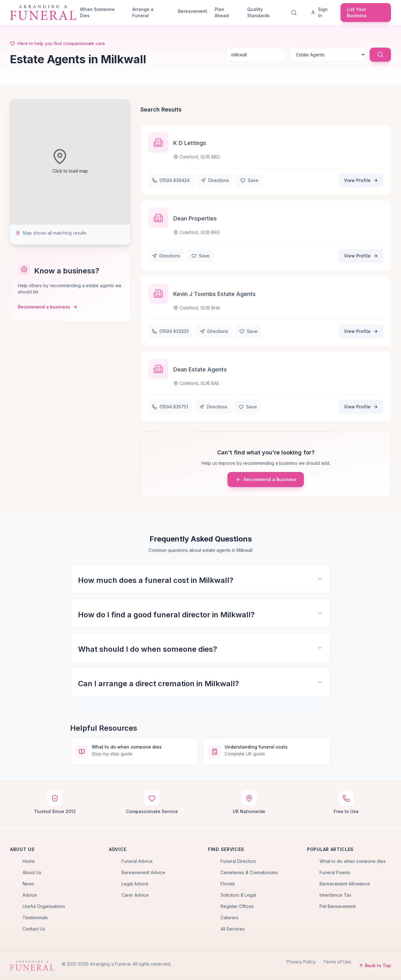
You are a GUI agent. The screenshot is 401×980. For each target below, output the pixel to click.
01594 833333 (170, 331)
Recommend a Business (266, 480)
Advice (30, 895)
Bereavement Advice (143, 872)
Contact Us (34, 929)
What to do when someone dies (353, 861)
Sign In (319, 12)
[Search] (295, 13)
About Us (32, 872)
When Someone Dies (97, 12)
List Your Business (357, 12)
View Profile (361, 180)
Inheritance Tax (336, 895)
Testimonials (35, 918)
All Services (233, 929)
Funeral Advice (137, 861)
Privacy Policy (301, 962)
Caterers (229, 918)
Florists (228, 884)
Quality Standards (258, 12)
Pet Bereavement (338, 906)
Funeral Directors (238, 861)
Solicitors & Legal (238, 895)
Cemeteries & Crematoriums (249, 872)
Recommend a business (48, 307)
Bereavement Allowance (345, 884)
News (28, 884)
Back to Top (375, 965)
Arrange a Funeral (143, 12)
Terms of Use (337, 962)
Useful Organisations (44, 906)
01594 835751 (170, 407)
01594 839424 (171, 180)
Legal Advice (135, 884)
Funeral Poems (335, 872)
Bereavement (193, 11)
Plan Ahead (222, 12)
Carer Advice (135, 895)
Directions (215, 180)
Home (29, 861)
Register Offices (237, 906)
